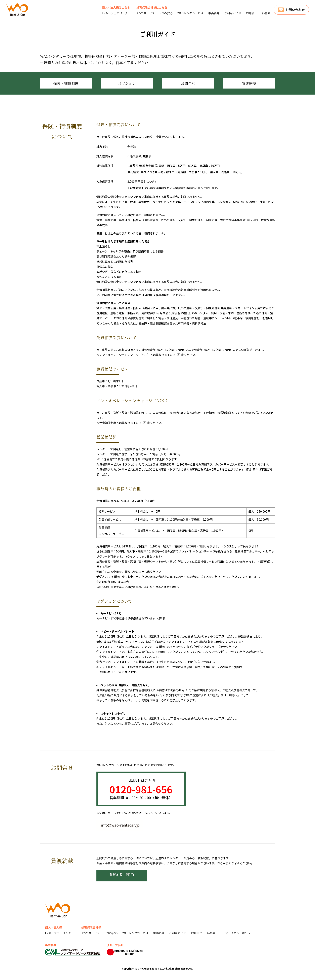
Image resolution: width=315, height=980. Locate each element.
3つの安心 (166, 13)
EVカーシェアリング (115, 13)
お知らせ (252, 13)
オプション (127, 83)
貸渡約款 (249, 83)
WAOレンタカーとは (190, 13)
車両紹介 (214, 13)
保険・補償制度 (66, 83)
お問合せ (188, 83)
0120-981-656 (141, 789)
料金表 (266, 13)
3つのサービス (146, 13)
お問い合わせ (295, 10)
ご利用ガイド (233, 13)
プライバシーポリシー (239, 933)
